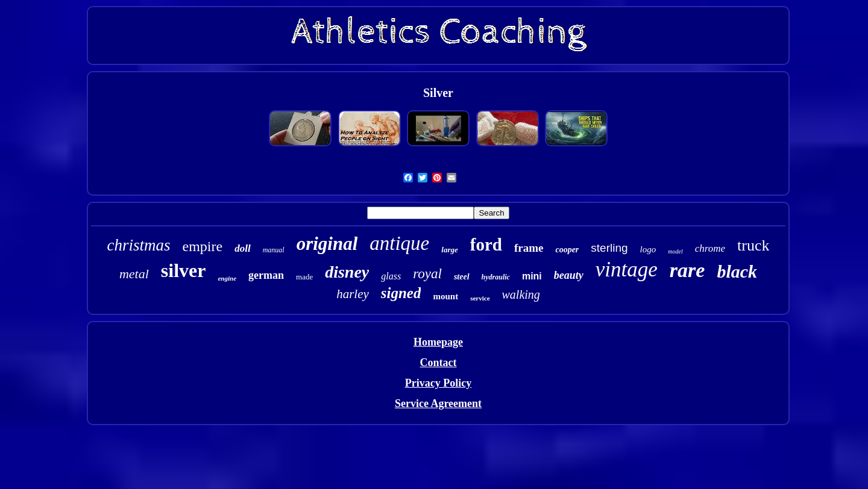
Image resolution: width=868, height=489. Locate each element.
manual (274, 250)
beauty (569, 275)
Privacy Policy (438, 383)
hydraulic (496, 277)
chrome (710, 248)
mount (445, 296)
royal (427, 274)
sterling (609, 248)
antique (399, 243)
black (737, 271)
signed (401, 293)
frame (529, 248)
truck (753, 245)
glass (391, 276)
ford (486, 244)
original (327, 244)
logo (648, 249)
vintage (627, 269)
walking (521, 294)
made (304, 277)
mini (532, 276)
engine (227, 278)
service (480, 298)
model (675, 251)
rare (687, 270)
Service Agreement (438, 403)
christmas (139, 245)
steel (462, 277)
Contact (438, 363)
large (449, 250)
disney (347, 272)
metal (134, 274)
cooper (567, 250)
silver (184, 270)
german (266, 275)
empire (203, 246)
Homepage (438, 342)
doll (242, 248)
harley (353, 294)
